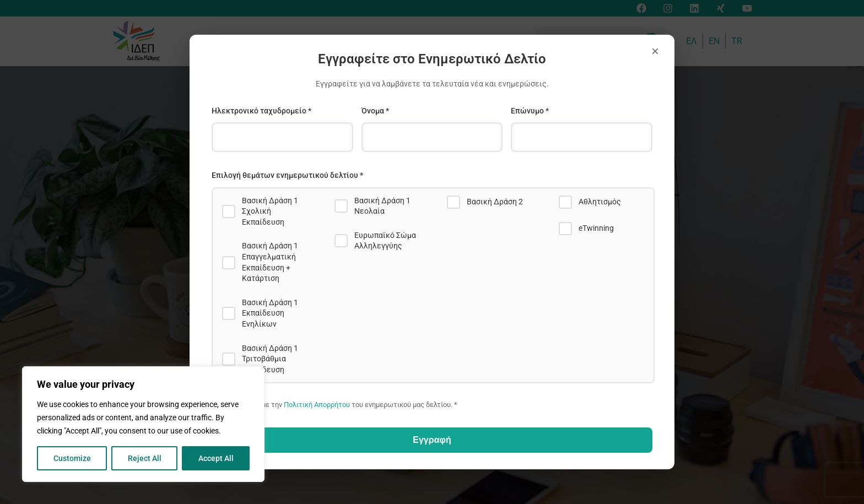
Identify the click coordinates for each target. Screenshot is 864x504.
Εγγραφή (432, 440)
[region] (143, 424)
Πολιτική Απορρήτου (317, 405)
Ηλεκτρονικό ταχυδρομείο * (261, 111)
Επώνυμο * (530, 111)
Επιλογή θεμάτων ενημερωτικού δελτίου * (287, 175)
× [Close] (655, 51)
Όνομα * (375, 111)
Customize (72, 458)
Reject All (145, 458)
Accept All (216, 458)
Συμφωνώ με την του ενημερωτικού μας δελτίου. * (343, 405)
